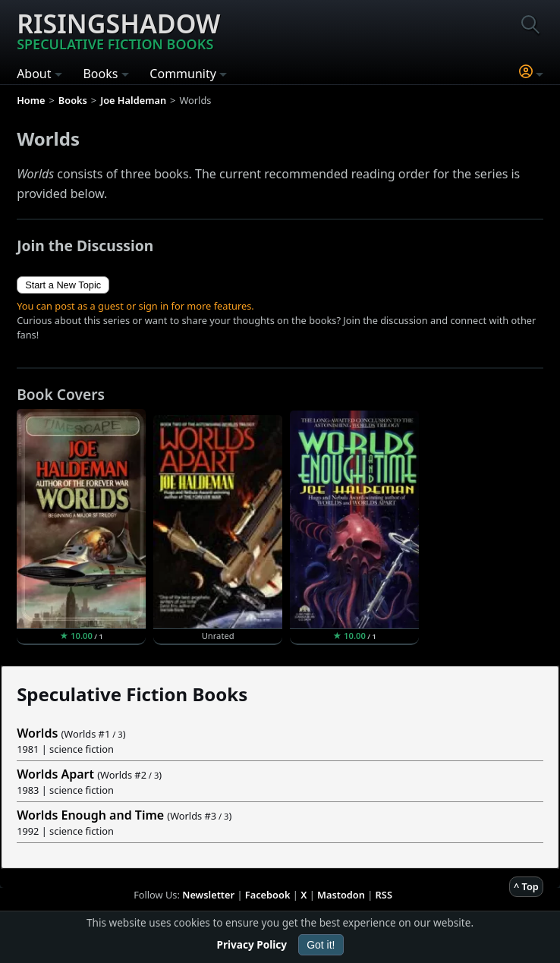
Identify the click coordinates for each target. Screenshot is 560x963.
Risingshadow (118, 30)
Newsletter (208, 895)
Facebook (268, 895)
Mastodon (341, 895)
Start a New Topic (63, 285)
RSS (384, 895)
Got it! (321, 945)
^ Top (526, 886)
